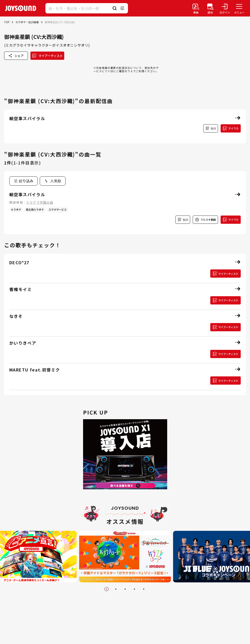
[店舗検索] (210, 8)
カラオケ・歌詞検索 (27, 22)
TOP (7, 22)
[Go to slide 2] (116, 589)
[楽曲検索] (196, 8)
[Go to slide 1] (107, 589)
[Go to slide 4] (134, 589)
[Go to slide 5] (144, 589)
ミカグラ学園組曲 (40, 202)
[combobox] (53, 181)
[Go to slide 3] (125, 589)
